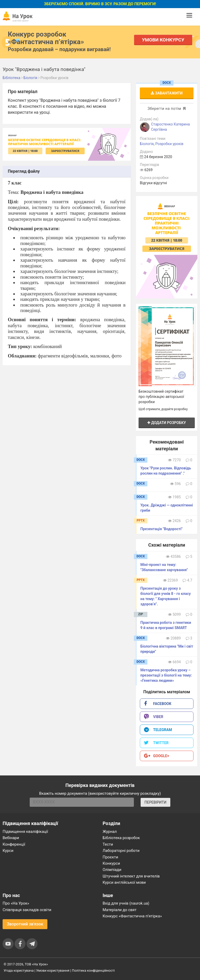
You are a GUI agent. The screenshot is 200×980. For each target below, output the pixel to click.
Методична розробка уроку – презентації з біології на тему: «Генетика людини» (166, 675)
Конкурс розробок (46, 38)
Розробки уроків (169, 144)
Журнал (110, 832)
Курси (8, 851)
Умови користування (53, 970)
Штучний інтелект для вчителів (131, 876)
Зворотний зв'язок (25, 924)
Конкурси (111, 863)
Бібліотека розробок (121, 838)
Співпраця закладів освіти (27, 910)
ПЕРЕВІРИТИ (155, 802)
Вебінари (11, 838)
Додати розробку (167, 423)
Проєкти (110, 857)
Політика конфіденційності (93, 970)
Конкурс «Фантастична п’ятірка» (132, 916)
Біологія (147, 144)
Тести (108, 844)
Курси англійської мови (124, 882)
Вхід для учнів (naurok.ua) (126, 903)
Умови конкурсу (163, 40)
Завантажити (167, 93)
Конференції (14, 844)
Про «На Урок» (16, 903)
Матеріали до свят (120, 910)
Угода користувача (19, 970)
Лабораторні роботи (121, 851)
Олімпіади (112, 870)
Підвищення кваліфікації (25, 832)
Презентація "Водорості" (161, 529)
